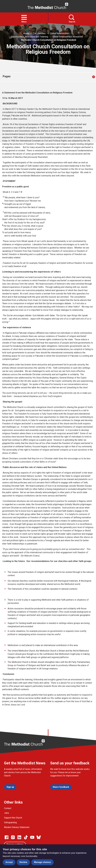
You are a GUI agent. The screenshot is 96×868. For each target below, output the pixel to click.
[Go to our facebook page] (7, 837)
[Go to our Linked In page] (19, 837)
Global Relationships (60, 33)
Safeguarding (10, 822)
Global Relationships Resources (68, 37)
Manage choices (42, 862)
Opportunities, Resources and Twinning (30, 37)
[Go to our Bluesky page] (39, 837)
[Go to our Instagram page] (13, 837)
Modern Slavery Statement (17, 827)
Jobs (7, 813)
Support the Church (13, 818)
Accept (9, 862)
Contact (8, 808)
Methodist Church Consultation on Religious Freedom (49, 40)
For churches (39, 33)
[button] (24, 17)
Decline (23, 862)
